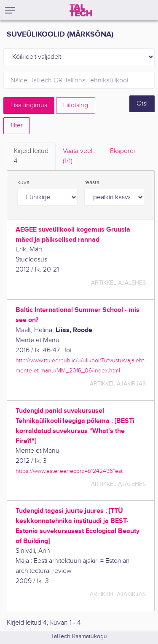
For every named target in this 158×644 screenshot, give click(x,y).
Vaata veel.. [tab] (79, 157)
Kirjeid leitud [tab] (31, 157)
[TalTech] (81, 10)
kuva (23, 182)
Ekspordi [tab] (122, 151)
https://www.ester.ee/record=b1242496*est (69, 471)
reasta (92, 182)
